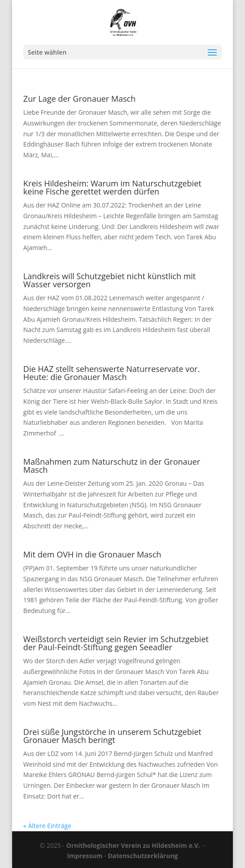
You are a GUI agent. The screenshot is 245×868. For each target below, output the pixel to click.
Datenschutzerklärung (143, 856)
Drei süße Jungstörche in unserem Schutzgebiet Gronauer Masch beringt (112, 736)
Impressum (85, 856)
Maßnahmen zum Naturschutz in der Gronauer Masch (112, 466)
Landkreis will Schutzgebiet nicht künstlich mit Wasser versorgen (109, 280)
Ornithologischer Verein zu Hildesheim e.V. (133, 845)
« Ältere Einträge (47, 826)
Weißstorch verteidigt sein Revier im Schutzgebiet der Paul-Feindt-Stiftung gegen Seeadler (116, 643)
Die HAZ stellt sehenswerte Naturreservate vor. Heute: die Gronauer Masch (112, 373)
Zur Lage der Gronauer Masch (79, 99)
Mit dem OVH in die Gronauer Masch (92, 554)
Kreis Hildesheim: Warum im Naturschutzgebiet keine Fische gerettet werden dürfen (112, 187)
